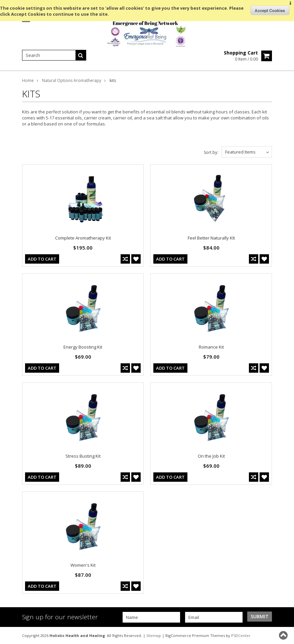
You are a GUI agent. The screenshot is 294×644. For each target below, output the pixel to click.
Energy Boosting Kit (83, 347)
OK (270, 10)
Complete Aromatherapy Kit (83, 238)
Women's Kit (83, 565)
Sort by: (211, 152)
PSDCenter (241, 635)
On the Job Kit (211, 456)
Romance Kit (211, 347)
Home (28, 80)
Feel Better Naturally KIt (211, 238)
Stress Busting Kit (83, 456)
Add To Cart (42, 259)
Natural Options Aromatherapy (72, 80)
